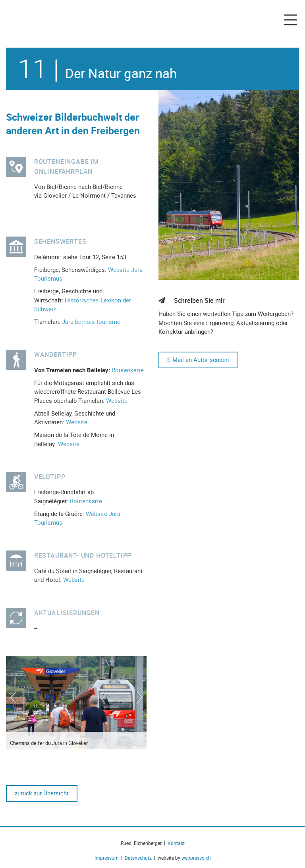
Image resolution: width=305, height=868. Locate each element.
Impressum (108, 858)
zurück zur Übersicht (42, 793)
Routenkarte (128, 370)
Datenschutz (138, 858)
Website (117, 400)
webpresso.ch (196, 858)
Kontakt (176, 843)
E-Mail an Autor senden (198, 360)
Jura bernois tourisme (91, 321)
